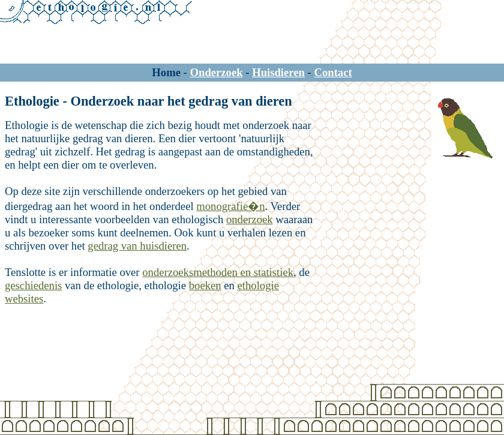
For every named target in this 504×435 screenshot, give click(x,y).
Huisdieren (278, 72)
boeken (205, 285)
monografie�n (230, 206)
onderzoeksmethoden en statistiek (218, 272)
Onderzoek (217, 72)
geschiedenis (33, 285)
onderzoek (250, 219)
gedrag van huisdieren (137, 246)
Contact (333, 72)
